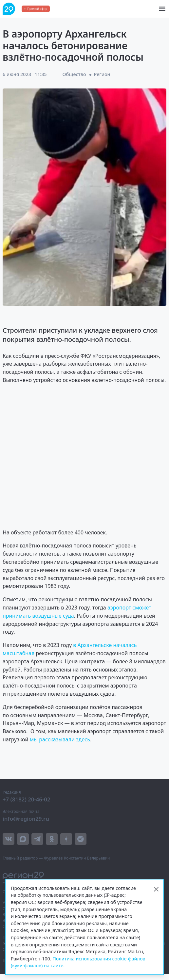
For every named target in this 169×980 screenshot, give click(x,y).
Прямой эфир (37, 9)
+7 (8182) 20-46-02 (27, 799)
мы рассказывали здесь (60, 739)
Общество (74, 74)
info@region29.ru (26, 819)
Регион (102, 74)
